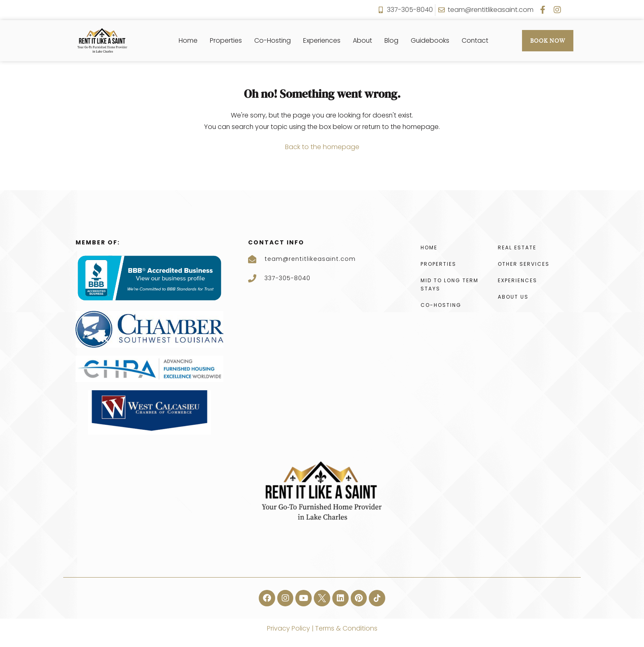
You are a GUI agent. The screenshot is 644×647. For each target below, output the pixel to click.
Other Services (524, 264)
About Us (513, 297)
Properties (225, 40)
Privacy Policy (288, 628)
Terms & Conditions (345, 628)
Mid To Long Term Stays (450, 284)
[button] (267, 598)
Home (187, 40)
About (363, 40)
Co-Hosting (272, 40)
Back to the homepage (322, 147)
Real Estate (517, 248)
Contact (476, 40)
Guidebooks (431, 40)
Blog (392, 40)
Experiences (322, 40)
